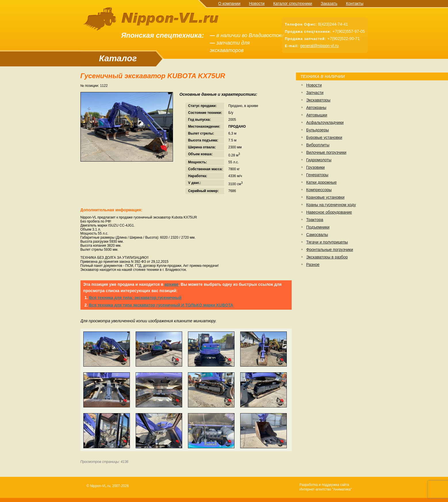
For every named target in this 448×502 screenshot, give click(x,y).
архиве (171, 284)
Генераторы (317, 175)
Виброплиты (318, 145)
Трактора (315, 220)
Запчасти (315, 93)
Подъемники (318, 227)
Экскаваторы (318, 100)
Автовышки (317, 115)
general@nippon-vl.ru (319, 46)
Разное (313, 265)
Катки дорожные (322, 182)
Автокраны (316, 108)
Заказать (329, 3)
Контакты (355, 3)
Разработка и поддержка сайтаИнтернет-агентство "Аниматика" (326, 487)
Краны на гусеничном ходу (331, 205)
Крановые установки (325, 197)
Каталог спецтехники (293, 3)
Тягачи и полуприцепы (327, 242)
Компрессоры (319, 190)
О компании (229, 3)
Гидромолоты (319, 160)
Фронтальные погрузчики (330, 250)
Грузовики (316, 167)
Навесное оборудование (329, 212)
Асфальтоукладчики (325, 122)
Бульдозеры (318, 130)
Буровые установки (324, 137)
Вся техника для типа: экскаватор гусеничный (135, 298)
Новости (257, 3)
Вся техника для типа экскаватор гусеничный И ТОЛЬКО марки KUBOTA (161, 305)
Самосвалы (317, 235)
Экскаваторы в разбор (327, 257)
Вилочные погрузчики (326, 152)
